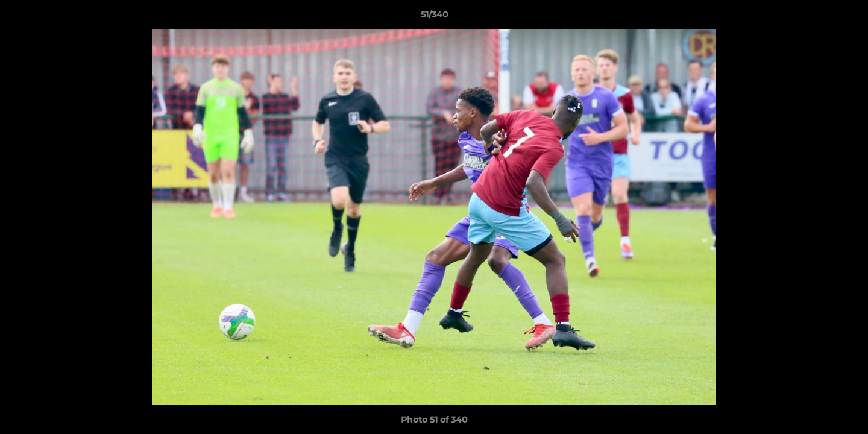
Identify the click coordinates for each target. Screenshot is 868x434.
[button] (846, 17)
